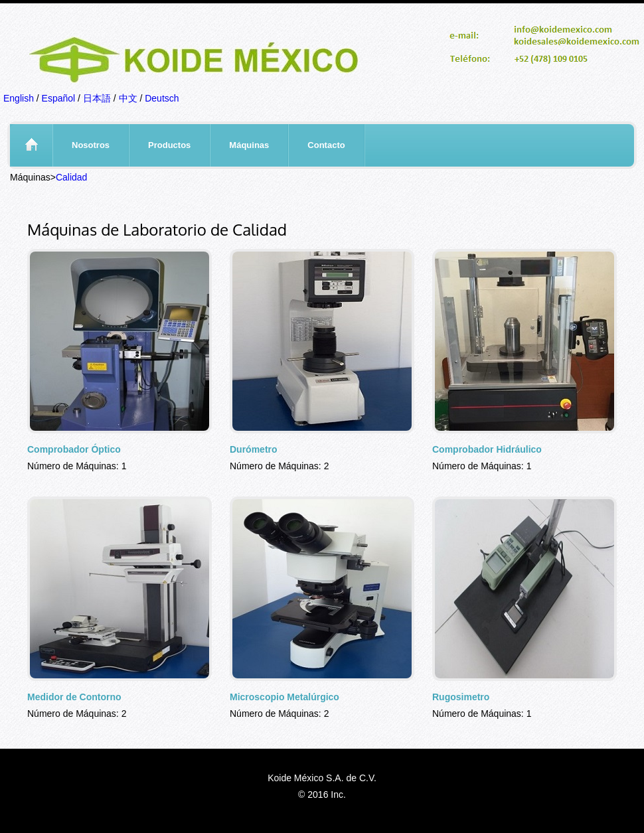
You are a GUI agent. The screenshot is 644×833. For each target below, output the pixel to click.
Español (59, 98)
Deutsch (162, 98)
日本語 (97, 98)
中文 (128, 98)
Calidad (71, 177)
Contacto (326, 145)
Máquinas (249, 145)
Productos (169, 145)
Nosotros (91, 145)
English (19, 98)
